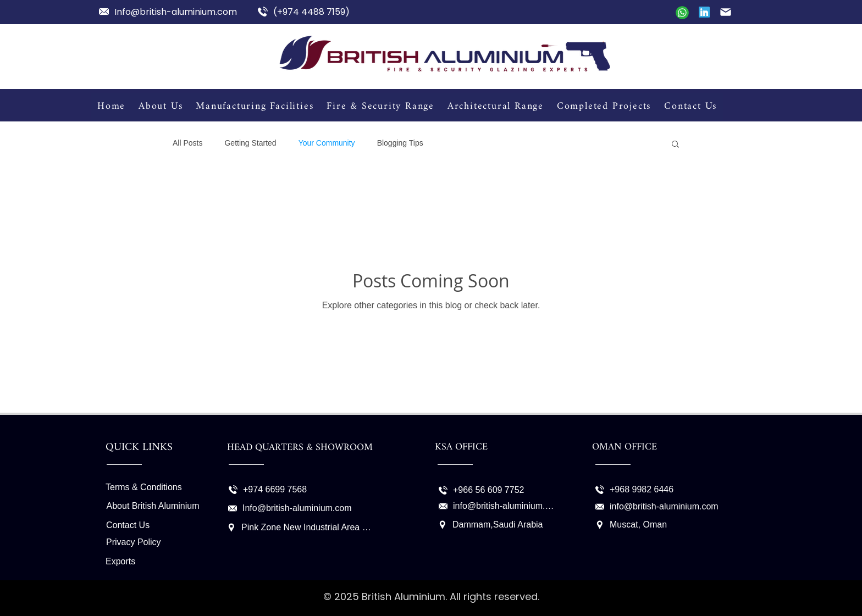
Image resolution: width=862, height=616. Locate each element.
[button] (675, 145)
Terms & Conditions (144, 487)
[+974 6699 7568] (274, 490)
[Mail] (682, 13)
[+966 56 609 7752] (484, 490)
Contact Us (128, 525)
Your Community (327, 143)
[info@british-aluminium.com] (498, 506)
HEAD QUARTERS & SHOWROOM (300, 448)
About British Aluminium (153, 506)
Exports (120, 561)
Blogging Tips (400, 143)
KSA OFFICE (461, 447)
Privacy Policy (134, 542)
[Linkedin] (704, 12)
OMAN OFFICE (625, 447)
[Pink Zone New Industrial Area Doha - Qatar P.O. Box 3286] (300, 528)
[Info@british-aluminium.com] (174, 12)
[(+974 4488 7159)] (306, 12)
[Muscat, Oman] (668, 525)
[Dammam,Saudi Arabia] (492, 525)
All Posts (187, 143)
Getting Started (250, 143)
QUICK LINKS (139, 448)
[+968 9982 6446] (640, 490)
